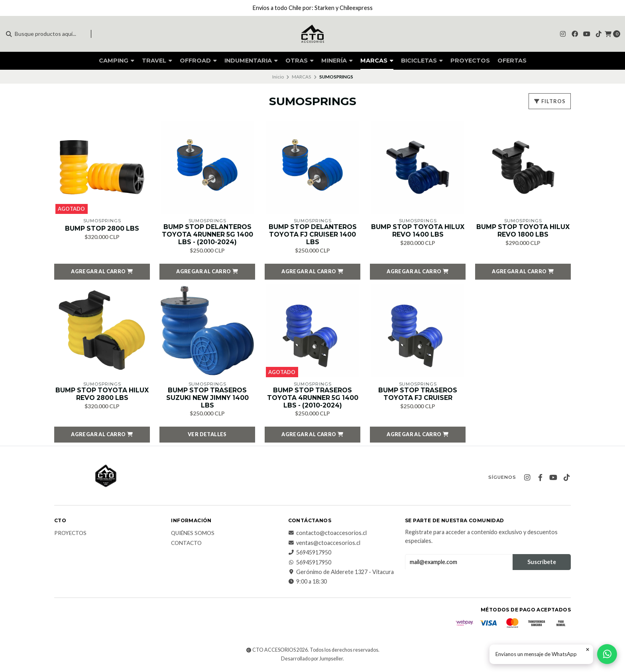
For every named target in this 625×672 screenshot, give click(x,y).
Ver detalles (207, 435)
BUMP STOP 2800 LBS (102, 228)
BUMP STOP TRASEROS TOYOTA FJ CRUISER (418, 395)
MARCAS (377, 61)
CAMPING (117, 61)
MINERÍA (337, 61)
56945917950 (310, 553)
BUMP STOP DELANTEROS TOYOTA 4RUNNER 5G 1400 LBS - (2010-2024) (207, 235)
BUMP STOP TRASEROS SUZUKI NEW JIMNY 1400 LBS (207, 399)
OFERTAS (512, 61)
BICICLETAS (422, 61)
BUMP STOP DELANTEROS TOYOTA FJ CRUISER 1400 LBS (313, 235)
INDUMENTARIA (251, 61)
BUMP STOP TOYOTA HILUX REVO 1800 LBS (523, 231)
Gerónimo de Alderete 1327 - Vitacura (341, 573)
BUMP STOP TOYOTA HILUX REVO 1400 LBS (418, 231)
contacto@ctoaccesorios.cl (327, 534)
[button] (102, 272)
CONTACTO (186, 544)
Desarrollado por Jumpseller (312, 659)
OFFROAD (198, 61)
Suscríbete (542, 563)
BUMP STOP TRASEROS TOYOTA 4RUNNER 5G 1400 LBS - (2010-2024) (312, 399)
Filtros (550, 101)
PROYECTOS (470, 61)
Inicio (278, 77)
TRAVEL (157, 61)
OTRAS (300, 61)
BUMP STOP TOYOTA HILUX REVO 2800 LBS (102, 395)
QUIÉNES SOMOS (193, 535)
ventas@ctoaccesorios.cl (324, 544)
